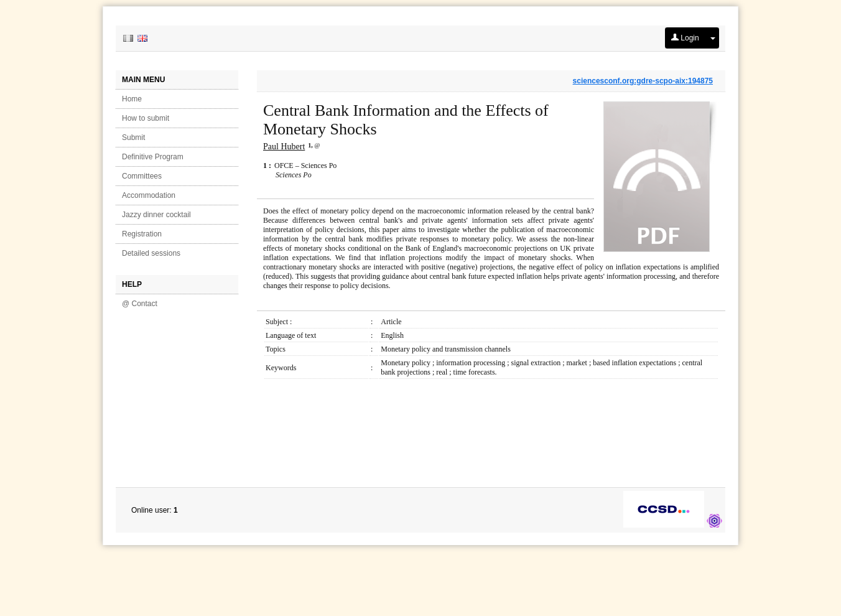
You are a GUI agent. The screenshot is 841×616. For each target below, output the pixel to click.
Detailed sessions (151, 253)
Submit (133, 138)
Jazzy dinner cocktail (156, 215)
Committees (142, 176)
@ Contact (140, 304)
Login (685, 38)
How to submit (146, 118)
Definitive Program (153, 157)
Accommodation (149, 195)
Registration (142, 234)
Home (132, 99)
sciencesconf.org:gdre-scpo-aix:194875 (643, 81)
